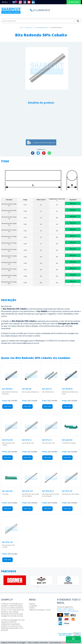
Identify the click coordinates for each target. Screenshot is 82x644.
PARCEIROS (9, 571)
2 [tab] (38, 587)
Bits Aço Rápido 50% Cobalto (42, 28)
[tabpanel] (14, 580)
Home (21, 28)
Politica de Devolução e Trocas (40, 610)
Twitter (38, 153)
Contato (32, 608)
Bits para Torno (29, 28)
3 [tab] (41, 587)
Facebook (33, 153)
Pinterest (44, 153)
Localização (33, 606)
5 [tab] (47, 587)
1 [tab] (35, 587)
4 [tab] (44, 587)
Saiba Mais (7, 406)
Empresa (32, 604)
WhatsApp (49, 153)
